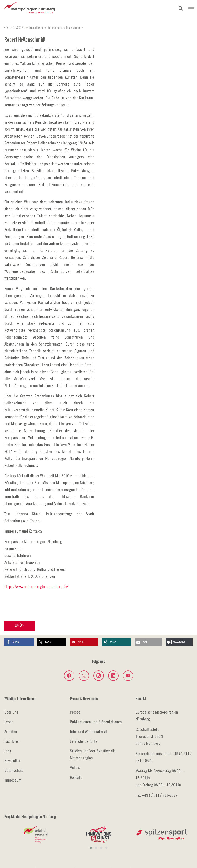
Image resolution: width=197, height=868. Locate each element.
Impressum (13, 780)
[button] (19, 642)
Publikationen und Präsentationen (96, 722)
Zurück (19, 626)
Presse (75, 712)
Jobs (8, 751)
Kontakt (76, 777)
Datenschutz (14, 770)
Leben (9, 722)
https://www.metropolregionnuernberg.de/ (36, 587)
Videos (75, 767)
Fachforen (12, 741)
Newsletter (12, 760)
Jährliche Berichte (84, 741)
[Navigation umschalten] (191, 9)
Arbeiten (11, 731)
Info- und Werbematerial (89, 731)
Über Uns (11, 712)
